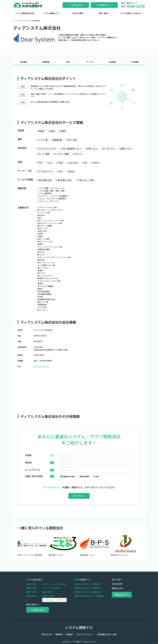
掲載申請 (61, 634)
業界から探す (32, 588)
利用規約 (69, 634)
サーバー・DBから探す (51, 588)
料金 (72, 62)
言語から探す (32, 596)
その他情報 (137, 62)
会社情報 (116, 62)
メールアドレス (33, 470)
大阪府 (21, 21)
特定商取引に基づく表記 (104, 634)
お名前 (28, 455)
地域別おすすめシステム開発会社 (85, 584)
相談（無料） (104, 13)
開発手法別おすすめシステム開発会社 (87, 596)
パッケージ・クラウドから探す (54, 584)
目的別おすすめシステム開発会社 (85, 592)
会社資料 (27, 62)
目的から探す (32, 592)
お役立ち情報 (78, 13)
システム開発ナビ (79, 627)
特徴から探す (47, 592)
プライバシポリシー (53, 487)
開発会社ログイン (119, 595)
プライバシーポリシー (83, 634)
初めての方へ (112, 579)
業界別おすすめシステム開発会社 (85, 588)
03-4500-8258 (133, 6)
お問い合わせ (76, 5)
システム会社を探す (34, 579)
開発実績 (49, 62)
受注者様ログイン (104, 5)
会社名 (28, 463)
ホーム (14, 21)
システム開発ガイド (51, 13)
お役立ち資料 (112, 584)
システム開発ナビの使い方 (131, 13)
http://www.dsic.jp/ (41, 366)
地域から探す (32, 584)
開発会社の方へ (113, 588)
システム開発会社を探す (25, 13)
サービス (94, 62)
